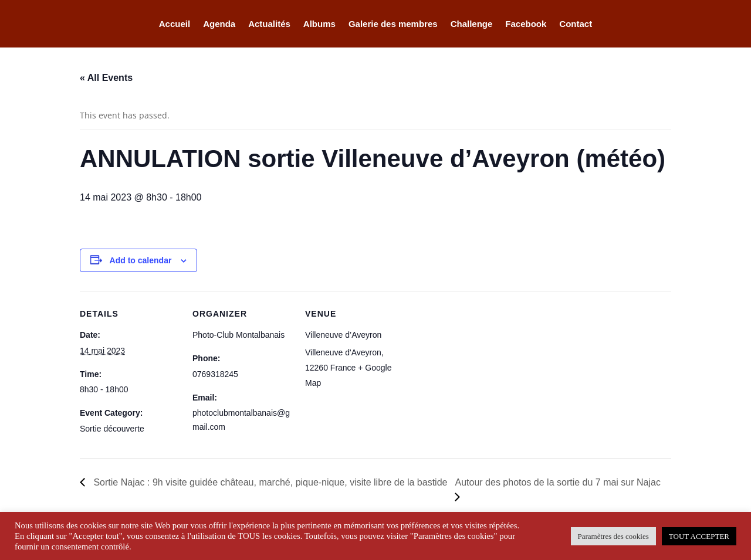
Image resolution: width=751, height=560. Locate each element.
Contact (576, 24)
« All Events (106, 78)
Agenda (219, 24)
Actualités (269, 24)
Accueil (175, 24)
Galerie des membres (393, 24)
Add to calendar (141, 260)
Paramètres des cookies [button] (613, 536)
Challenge (472, 24)
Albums (319, 24)
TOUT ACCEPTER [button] (699, 536)
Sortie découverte (112, 429)
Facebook (526, 24)
